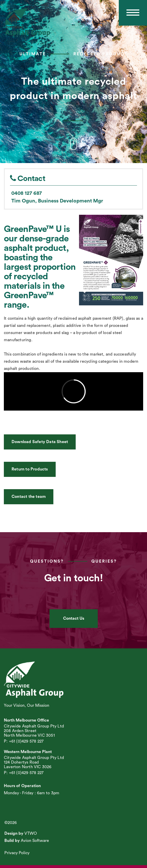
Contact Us (74, 618)
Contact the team (29, 497)
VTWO (31, 833)
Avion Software (35, 841)
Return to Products (30, 469)
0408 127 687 (27, 193)
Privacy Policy (17, 853)
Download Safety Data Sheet (40, 442)
